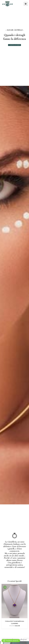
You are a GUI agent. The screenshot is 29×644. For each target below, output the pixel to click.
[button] (11, 641)
